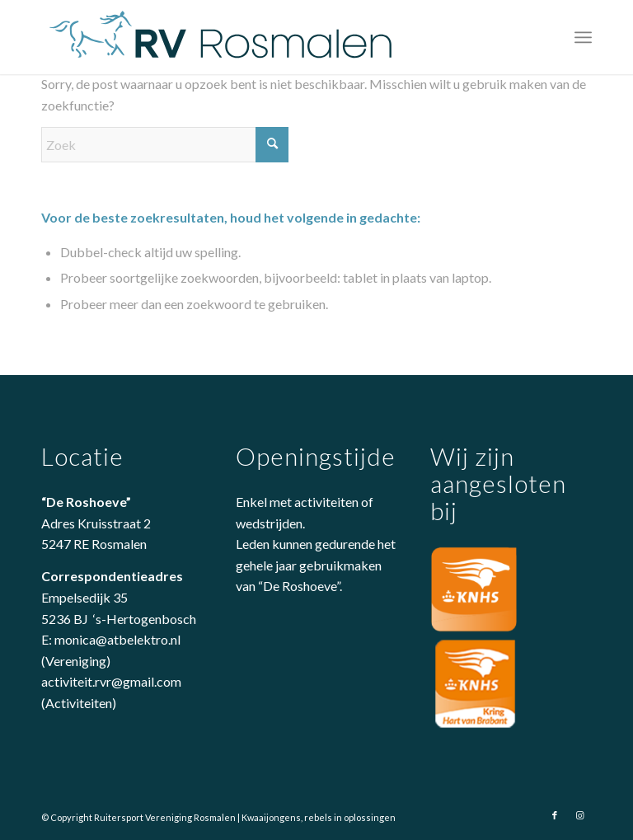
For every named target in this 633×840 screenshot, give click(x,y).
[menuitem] (583, 37)
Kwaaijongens (271, 817)
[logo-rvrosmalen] (223, 37)
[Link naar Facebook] (555, 815)
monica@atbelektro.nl (117, 639)
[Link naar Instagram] (579, 815)
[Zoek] (165, 145)
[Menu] (583, 37)
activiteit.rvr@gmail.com (111, 681)
